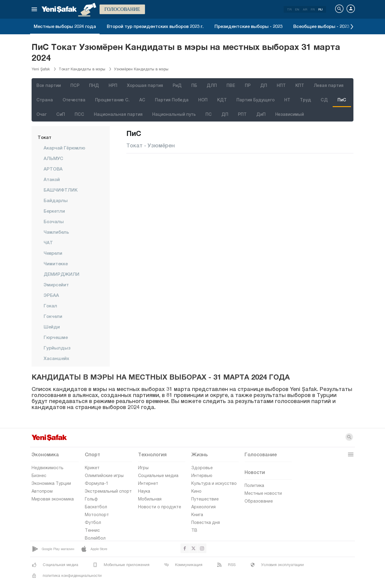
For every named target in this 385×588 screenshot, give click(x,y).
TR (289, 9)
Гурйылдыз (57, 348)
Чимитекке (56, 263)
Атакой (52, 179)
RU (320, 9)
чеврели (53, 253)
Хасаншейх (56, 358)
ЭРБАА (51, 295)
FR (313, 9)
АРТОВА (53, 169)
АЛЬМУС (53, 158)
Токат (45, 137)
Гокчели (53, 316)
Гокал (50, 306)
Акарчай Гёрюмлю (64, 148)
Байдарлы (56, 200)
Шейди (52, 327)
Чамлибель (56, 232)
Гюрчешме (56, 337)
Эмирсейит (56, 285)
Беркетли (54, 211)
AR (305, 9)
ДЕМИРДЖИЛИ (62, 274)
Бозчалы (54, 221)
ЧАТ (48, 242)
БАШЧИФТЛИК (61, 190)
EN (297, 9)
